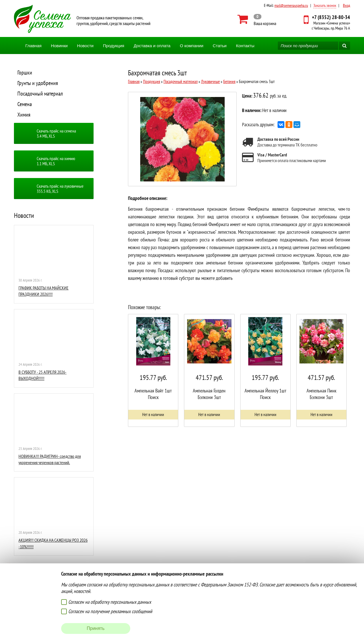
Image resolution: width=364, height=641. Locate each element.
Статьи (220, 46)
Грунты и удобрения (38, 83)
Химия (24, 115)
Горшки (25, 73)
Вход (347, 5)
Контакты (245, 46)
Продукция (114, 46)
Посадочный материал (40, 94)
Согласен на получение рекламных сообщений (110, 611)
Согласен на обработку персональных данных (110, 602)
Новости (85, 46)
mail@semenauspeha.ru (291, 5)
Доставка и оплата (152, 46)
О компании (192, 46)
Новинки (59, 46)
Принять (96, 628)
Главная (33, 46)
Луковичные (210, 81)
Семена (25, 104)
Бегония (229, 81)
